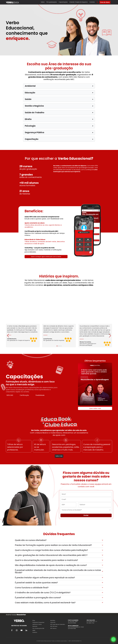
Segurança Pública (59, 132)
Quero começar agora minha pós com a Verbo (46, 257)
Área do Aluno (105, 2)
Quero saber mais (95, 408)
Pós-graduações (52, 2)
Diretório (35, 632)
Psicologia (59, 126)
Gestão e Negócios (59, 106)
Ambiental (59, 86)
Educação (59, 93)
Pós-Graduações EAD (38, 628)
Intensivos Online (37, 624)
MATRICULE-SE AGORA (19, 626)
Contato (92, 2)
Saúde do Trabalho (59, 113)
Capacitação (59, 139)
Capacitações (63, 2)
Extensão (35, 626)
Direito (59, 119)
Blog (34, 620)
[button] (110, 336)
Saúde (59, 99)
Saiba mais (59, 456)
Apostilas (53, 620)
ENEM (34, 630)
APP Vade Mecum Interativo (58, 624)
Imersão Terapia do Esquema (79, 2)
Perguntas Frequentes (38, 622)
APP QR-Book (54, 626)
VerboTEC (53, 622)
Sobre (43, 2)
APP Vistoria (53, 628)
